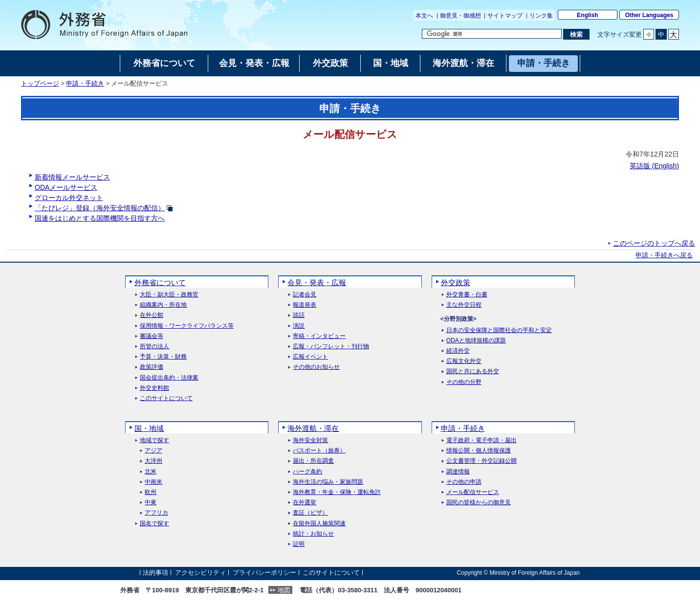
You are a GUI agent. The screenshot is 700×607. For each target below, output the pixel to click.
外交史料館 (154, 388)
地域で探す (154, 440)
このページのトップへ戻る (654, 243)
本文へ (424, 16)
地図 (284, 590)
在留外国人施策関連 (319, 524)
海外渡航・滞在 (313, 428)
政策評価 (152, 367)
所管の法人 (154, 347)
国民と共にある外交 (473, 371)
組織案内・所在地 (163, 305)
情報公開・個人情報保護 (479, 451)
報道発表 (305, 305)
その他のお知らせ (316, 367)
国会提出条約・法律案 (169, 378)
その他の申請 (464, 482)
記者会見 (305, 295)
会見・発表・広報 (317, 282)
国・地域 (149, 428)
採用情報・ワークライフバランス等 (187, 326)
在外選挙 (305, 503)
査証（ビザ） (310, 513)
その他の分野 (464, 382)
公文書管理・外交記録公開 (481, 461)
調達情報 (458, 472)
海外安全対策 (310, 440)
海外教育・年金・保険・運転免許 (337, 492)
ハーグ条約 (307, 472)
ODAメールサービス (66, 187)
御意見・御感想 (460, 16)
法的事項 (155, 573)
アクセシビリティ (200, 573)
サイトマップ (505, 16)
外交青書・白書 (467, 295)
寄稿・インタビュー (319, 336)
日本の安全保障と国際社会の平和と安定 (499, 330)
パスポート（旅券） (319, 451)
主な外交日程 (464, 305)
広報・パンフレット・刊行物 (331, 347)
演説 (299, 326)
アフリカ (156, 513)
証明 (299, 544)
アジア (153, 451)
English (587, 15)
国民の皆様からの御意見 (479, 503)
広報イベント (310, 357)
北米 (151, 472)
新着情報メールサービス (72, 177)
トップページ (40, 84)
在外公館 (152, 315)
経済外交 (458, 351)
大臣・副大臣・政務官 (169, 295)
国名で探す (154, 524)
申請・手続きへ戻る (664, 255)
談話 (299, 315)
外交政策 (456, 282)
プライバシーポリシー (264, 573)
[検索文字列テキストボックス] (492, 34)
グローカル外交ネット (69, 198)
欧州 (151, 492)
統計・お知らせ (313, 534)
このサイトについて (166, 398)
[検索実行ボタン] (576, 34)
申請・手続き (85, 84)
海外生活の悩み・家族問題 (328, 482)
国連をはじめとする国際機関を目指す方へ (100, 218)
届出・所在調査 (313, 461)
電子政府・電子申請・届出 (481, 440)
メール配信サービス (473, 492)
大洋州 (153, 461)
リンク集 (541, 16)
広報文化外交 (464, 361)
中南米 (153, 482)
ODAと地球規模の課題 (476, 341)
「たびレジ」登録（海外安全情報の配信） (100, 208)
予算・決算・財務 (163, 357)
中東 (151, 503)
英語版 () (654, 166)
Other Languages (649, 15)
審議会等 (152, 336)
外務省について (160, 282)
